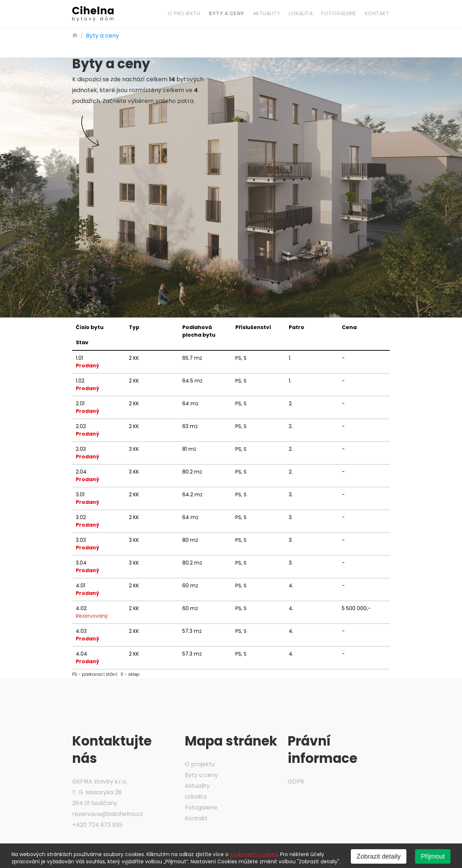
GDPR (296, 781)
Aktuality (267, 13)
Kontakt (377, 13)
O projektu (184, 13)
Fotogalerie (339, 13)
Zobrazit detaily (379, 856)
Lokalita (301, 13)
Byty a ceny (226, 13)
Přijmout (433, 856)
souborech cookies (254, 854)
